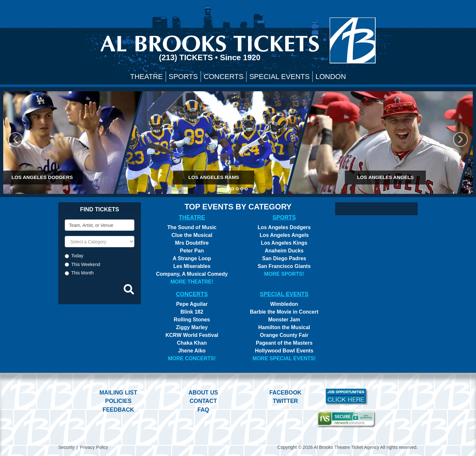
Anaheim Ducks (284, 251)
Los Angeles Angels (284, 235)
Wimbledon (284, 304)
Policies (118, 401)
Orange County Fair (284, 335)
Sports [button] (183, 77)
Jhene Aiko (192, 351)
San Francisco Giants (284, 266)
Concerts (224, 77)
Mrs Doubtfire (192, 243)
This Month (82, 273)
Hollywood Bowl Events (284, 351)
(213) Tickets (187, 57)
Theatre (147, 77)
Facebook (285, 393)
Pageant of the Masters (284, 343)
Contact (203, 401)
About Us (203, 393)
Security (67, 447)
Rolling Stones (192, 320)
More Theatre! (192, 282)
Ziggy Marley (192, 327)
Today (77, 256)
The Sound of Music (192, 227)
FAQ (203, 410)
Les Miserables (192, 266)
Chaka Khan (192, 343)
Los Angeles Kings (284, 243)
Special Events (279, 77)
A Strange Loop (192, 258)
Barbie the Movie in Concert (284, 312)
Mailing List (118, 393)
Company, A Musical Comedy (192, 274)
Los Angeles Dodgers (284, 227)
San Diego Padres (284, 258)
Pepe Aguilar (192, 304)
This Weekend (86, 264)
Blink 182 (192, 312)
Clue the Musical (192, 235)
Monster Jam (284, 320)
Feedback (118, 410)
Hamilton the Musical (284, 327)
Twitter (286, 401)
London (331, 77)
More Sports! (284, 274)
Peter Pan (192, 251)
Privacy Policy (94, 447)
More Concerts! (192, 358)
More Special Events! (284, 358)
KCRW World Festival (192, 335)
